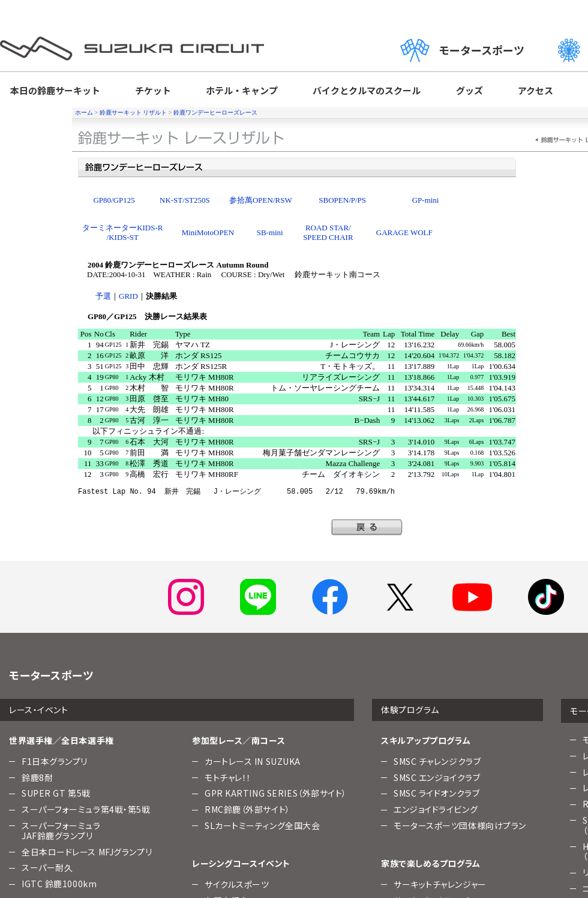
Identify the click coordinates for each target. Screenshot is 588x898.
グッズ (469, 91)
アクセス (535, 91)
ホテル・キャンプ (242, 91)
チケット (153, 91)
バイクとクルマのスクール (366, 91)
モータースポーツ (487, 50)
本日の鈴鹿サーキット (55, 91)
